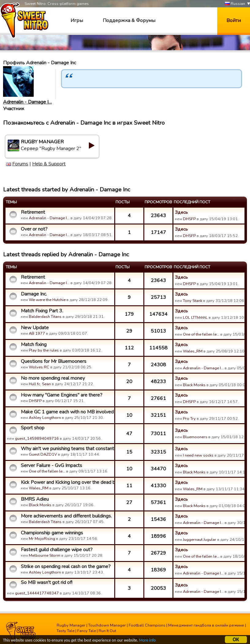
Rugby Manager (71, 625)
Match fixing (34, 345)
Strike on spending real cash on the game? (66, 567)
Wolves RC (39, 367)
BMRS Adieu (35, 499)
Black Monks (194, 385)
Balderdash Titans (45, 317)
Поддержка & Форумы (129, 21)
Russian (235, 4)
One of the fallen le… (201, 334)
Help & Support (49, 164)
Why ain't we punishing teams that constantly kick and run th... (67, 449)
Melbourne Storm (45, 555)
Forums (20, 164)
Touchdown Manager (107, 625)
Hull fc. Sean (40, 384)
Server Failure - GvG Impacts (51, 465)
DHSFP (189, 219)
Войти (234, 21)
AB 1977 (37, 333)
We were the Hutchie (47, 300)
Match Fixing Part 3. (42, 311)
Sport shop (33, 428)
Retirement (33, 212)
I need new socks (198, 455)
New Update (35, 328)
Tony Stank (193, 301)
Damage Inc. (34, 294)
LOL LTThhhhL (195, 318)
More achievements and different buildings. (66, 516)
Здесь (181, 212)
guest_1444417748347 (37, 593)
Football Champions (147, 625)
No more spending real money (53, 378)
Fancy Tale (87, 631)
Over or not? (34, 229)
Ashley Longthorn (45, 418)
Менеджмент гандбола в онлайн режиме (206, 625)
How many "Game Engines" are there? (62, 395)
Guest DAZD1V (43, 454)
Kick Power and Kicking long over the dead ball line (67, 482)
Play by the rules (44, 350)
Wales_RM (193, 351)
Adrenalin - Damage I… (27, 102)
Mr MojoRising (42, 539)
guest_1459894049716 (37, 439)
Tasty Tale (66, 631)
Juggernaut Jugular (200, 540)
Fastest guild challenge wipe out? (57, 550)
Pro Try (189, 419)
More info (147, 641)
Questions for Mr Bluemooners (54, 361)
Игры (77, 21)
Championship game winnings (52, 533)
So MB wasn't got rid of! (47, 582)
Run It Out (107, 631)
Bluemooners (195, 437)
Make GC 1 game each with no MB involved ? (67, 412)
